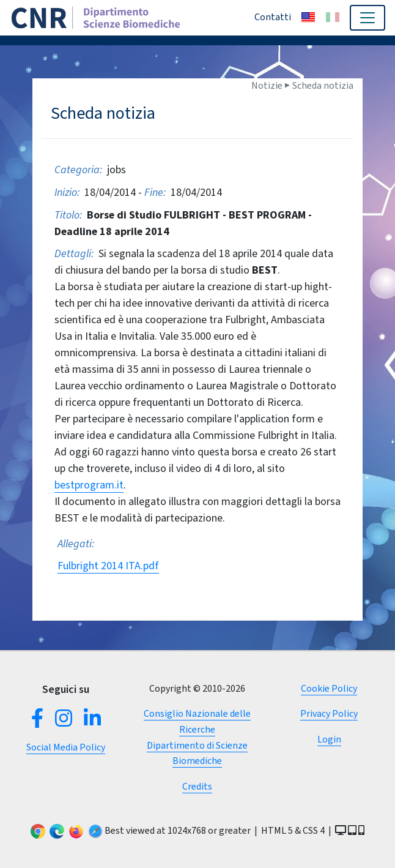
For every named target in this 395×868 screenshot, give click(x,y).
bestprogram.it (89, 485)
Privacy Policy (329, 713)
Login (329, 739)
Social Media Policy (66, 747)
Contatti (273, 17)
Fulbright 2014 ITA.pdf (108, 566)
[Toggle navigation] (367, 18)
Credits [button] (197, 786)
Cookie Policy (329, 688)
